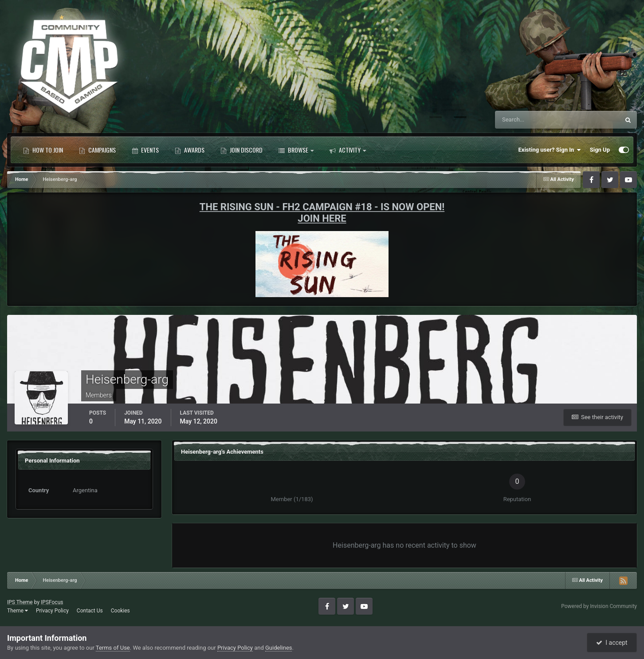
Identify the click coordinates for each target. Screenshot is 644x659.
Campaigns (97, 150)
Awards (190, 150)
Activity (348, 150)
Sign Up (600, 150)
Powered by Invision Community (599, 606)
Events (145, 150)
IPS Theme (20, 602)
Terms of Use (113, 648)
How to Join (43, 150)
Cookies (120, 611)
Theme (18, 611)
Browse (296, 150)
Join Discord (241, 150)
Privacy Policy (52, 611)
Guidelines (279, 648)
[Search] (530, 120)
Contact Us (90, 611)
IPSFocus (52, 602)
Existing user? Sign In (550, 150)
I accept (612, 643)
